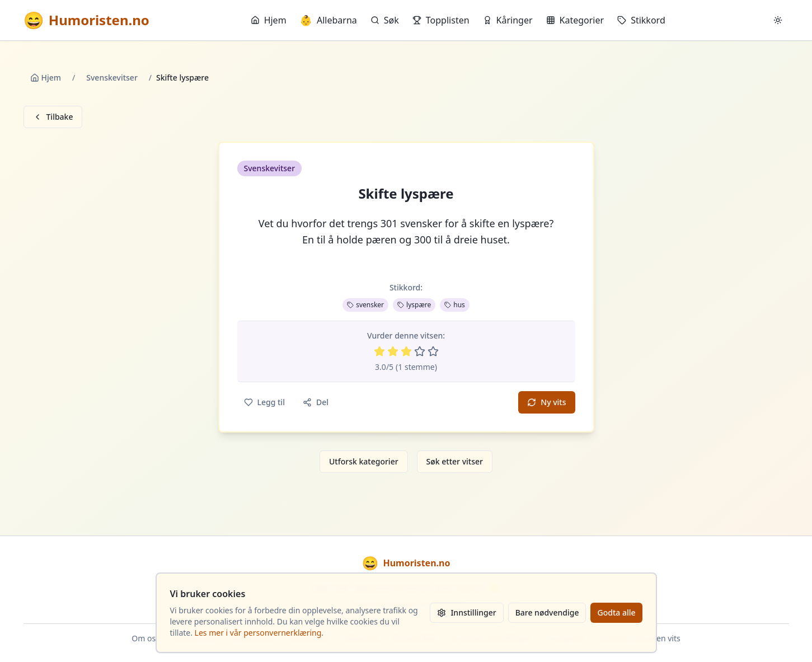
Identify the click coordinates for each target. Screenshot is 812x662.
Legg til (264, 402)
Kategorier (575, 20)
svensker (365, 305)
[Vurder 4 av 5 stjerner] (420, 351)
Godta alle (616, 612)
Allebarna (328, 20)
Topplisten (441, 20)
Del (316, 402)
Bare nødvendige (547, 612)
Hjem (269, 20)
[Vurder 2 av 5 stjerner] (393, 351)
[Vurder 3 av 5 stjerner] (406, 351)
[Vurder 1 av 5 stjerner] (379, 351)
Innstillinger (466, 612)
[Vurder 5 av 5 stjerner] (433, 351)
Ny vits (546, 402)
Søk (385, 20)
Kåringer (508, 20)
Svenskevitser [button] (270, 168)
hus (455, 305)
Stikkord (641, 20)
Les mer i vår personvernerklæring (258, 633)
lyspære (414, 305)
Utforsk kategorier (364, 461)
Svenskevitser (112, 78)
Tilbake (53, 117)
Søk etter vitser (455, 461)
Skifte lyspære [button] (406, 194)
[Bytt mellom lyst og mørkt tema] (778, 20)
